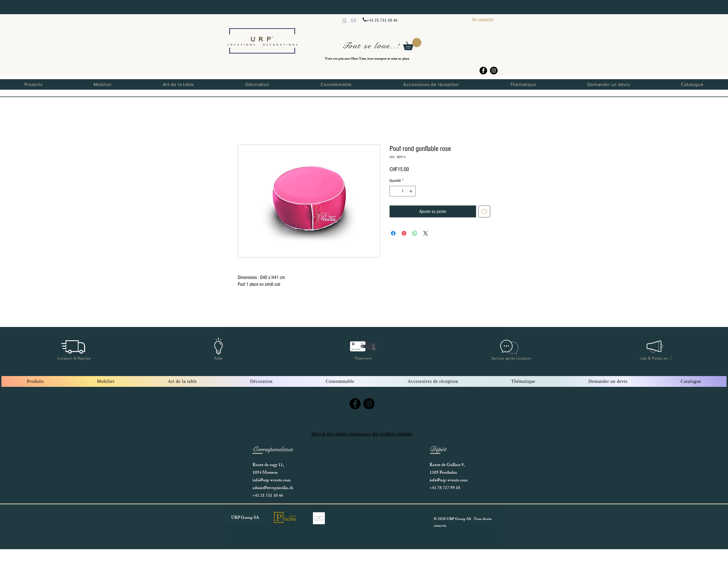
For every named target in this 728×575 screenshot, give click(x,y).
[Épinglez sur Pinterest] (404, 233)
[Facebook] (483, 71)
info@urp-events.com (272, 481)
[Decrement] (394, 191)
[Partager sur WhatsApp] (415, 233)
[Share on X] (426, 233)
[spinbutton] (403, 191)
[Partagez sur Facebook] (393, 233)
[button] (412, 44)
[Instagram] (494, 71)
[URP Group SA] (245, 518)
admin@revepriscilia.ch (273, 488)
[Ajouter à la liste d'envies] (484, 211)
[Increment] (411, 191)
